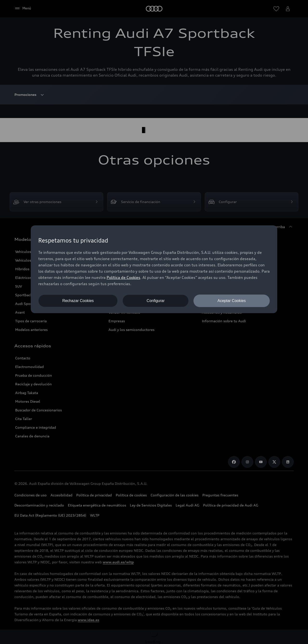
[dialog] (154, 269)
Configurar (156, 301)
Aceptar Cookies (232, 301)
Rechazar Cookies (78, 301)
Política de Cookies (123, 277)
